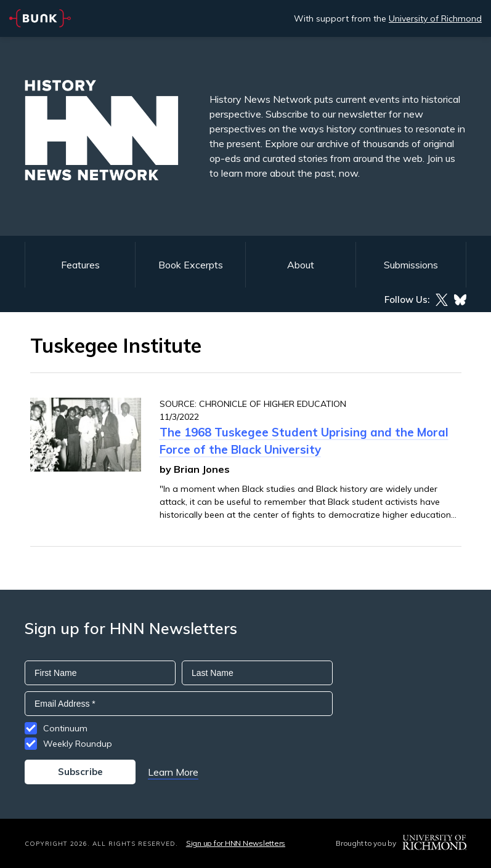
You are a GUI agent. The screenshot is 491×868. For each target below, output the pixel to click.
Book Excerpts (191, 265)
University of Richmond (435, 18)
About (301, 265)
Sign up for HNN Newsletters (236, 843)
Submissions (411, 265)
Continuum (65, 728)
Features (80, 265)
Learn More (173, 772)
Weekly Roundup (78, 744)
